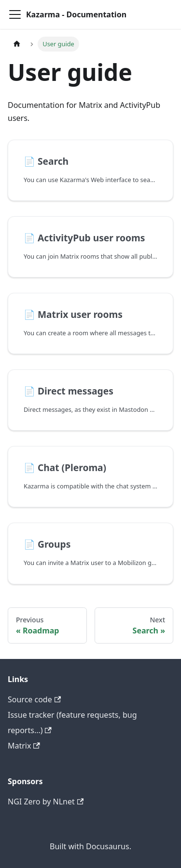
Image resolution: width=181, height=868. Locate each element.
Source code (34, 699)
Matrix (24, 746)
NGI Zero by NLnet (46, 802)
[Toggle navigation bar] (15, 14)
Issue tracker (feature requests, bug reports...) (72, 723)
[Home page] (17, 44)
